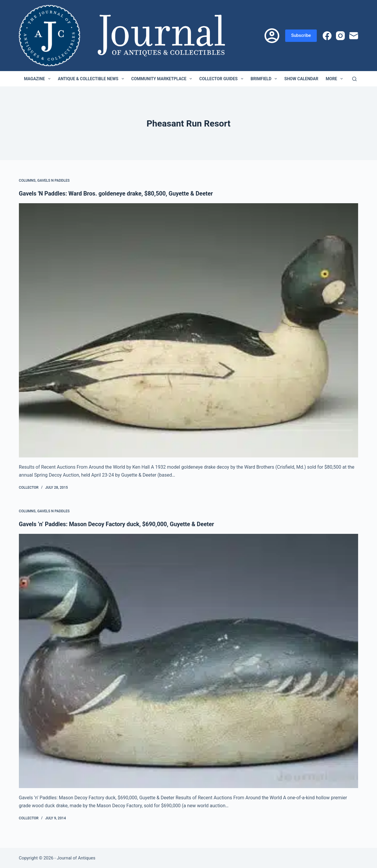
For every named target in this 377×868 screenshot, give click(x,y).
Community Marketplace (163, 79)
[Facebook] (327, 36)
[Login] (272, 36)
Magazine (38, 79)
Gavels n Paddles (53, 181)
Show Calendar (301, 79)
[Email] (354, 36)
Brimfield (265, 79)
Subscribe (301, 35)
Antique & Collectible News (92, 79)
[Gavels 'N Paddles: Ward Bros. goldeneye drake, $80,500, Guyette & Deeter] (188, 330)
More (335, 79)
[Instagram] (340, 36)
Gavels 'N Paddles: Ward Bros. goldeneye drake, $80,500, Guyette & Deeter (117, 193)
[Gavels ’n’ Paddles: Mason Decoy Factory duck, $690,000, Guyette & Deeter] (188, 661)
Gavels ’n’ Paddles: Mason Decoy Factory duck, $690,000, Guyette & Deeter (118, 524)
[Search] (354, 79)
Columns (27, 181)
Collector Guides (222, 79)
